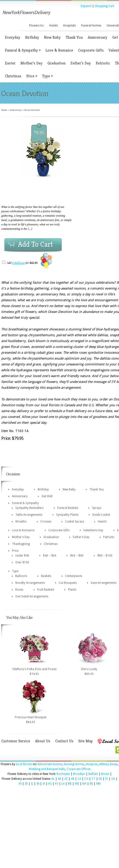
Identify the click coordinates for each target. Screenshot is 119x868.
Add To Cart (35, 244)
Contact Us (64, 741)
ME (70, 784)
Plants (72, 590)
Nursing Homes (74, 764)
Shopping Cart (104, 6)
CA (79, 779)
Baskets (46, 576)
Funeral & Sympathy (23, 50)
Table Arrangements (29, 515)
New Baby (52, 37)
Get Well (47, 496)
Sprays (97, 508)
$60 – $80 (77, 556)
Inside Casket (101, 515)
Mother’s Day (31, 63)
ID (26, 784)
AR (73, 779)
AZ (66, 779)
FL (107, 779)
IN (38, 784)
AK (59, 779)
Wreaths (21, 522)
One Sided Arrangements (32, 596)
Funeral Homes (91, 26)
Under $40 (22, 556)
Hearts (102, 522)
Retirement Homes (50, 764)
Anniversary (98, 37)
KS (50, 784)
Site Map (85, 741)
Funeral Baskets (68, 508)
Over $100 (22, 562)
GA (113, 779)
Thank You (74, 37)
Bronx (105, 774)
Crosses (46, 522)
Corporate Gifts (91, 50)
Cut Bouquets (68, 583)
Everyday (13, 37)
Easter (10, 63)
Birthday (32, 37)
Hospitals (69, 26)
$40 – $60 (50, 556)
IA (44, 784)
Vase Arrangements (104, 583)
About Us (43, 741)
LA (63, 784)
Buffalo (93, 774)
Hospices (92, 764)
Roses (19, 590)
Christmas (13, 76)
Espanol (86, 6)
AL (53, 779)
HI (20, 784)
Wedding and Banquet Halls (47, 769)
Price (32, 76)
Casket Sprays (75, 522)
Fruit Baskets (46, 590)
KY (57, 784)
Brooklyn (79, 774)
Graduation (56, 63)
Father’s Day (81, 63)
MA (84, 784)
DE (100, 779)
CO (86, 779)
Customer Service (16, 741)
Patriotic (103, 63)
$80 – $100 (105, 556)
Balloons (21, 576)
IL (32, 784)
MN (98, 784)
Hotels (54, 26)
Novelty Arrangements (30, 583)
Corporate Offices (79, 769)
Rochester (63, 774)
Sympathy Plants (67, 515)
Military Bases (109, 764)
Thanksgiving (21, 544)
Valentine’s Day (93, 530)
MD (77, 784)
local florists (24, 764)
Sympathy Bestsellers (29, 508)
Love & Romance (59, 50)
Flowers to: (37, 26)
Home (4, 110)
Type (47, 76)
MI (91, 784)
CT (93, 779)
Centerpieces (74, 576)
